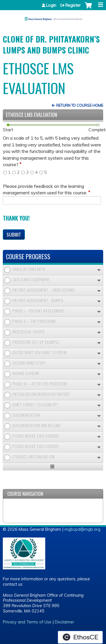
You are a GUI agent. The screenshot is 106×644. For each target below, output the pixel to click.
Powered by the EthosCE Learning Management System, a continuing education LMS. (80, 637)
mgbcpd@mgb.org (82, 529)
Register (73, 5)
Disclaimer (64, 622)
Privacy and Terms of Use (27, 622)
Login (51, 5)
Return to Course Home (80, 105)
